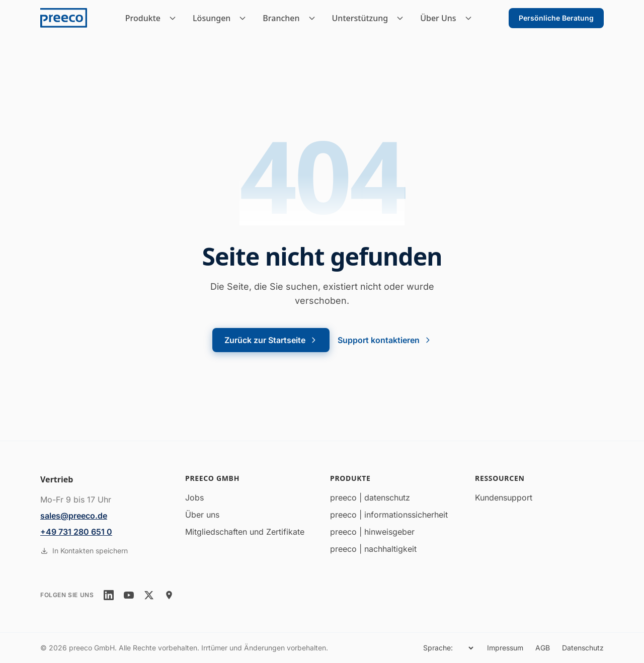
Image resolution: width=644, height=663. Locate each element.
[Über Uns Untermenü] (471, 18)
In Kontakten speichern (84, 551)
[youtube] (129, 595)
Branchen (281, 18)
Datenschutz (583, 648)
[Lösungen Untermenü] (246, 18)
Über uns (202, 515)
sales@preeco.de (74, 516)
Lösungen (212, 18)
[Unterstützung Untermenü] (403, 18)
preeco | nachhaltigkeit (373, 549)
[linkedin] (109, 595)
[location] (169, 595)
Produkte (143, 18)
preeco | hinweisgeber (372, 532)
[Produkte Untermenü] (176, 18)
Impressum (505, 648)
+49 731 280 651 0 (76, 532)
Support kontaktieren (385, 340)
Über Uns (438, 18)
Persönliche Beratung (556, 18)
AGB (543, 648)
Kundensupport (504, 498)
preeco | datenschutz (370, 498)
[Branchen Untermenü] (315, 18)
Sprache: (438, 648)
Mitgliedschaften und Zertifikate (245, 532)
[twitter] (149, 595)
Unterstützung (360, 18)
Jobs (194, 498)
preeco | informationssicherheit (389, 515)
